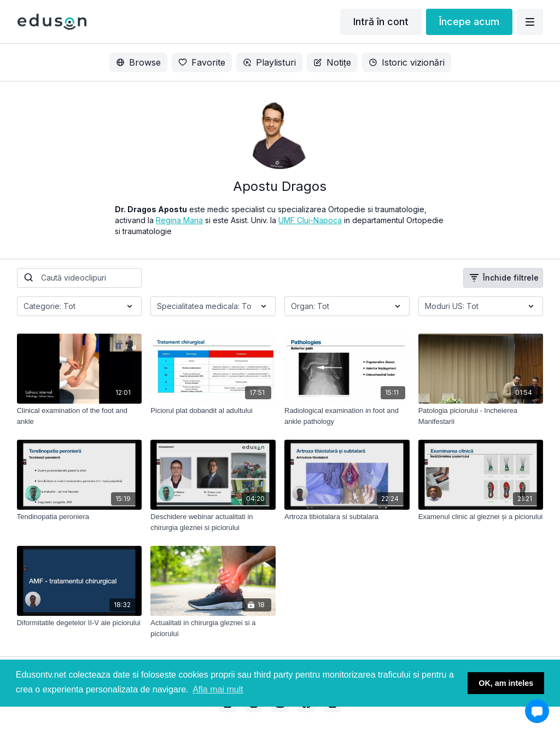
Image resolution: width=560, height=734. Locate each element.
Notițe (332, 62)
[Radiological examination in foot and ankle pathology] (347, 416)
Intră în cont (381, 22)
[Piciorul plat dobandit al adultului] (213, 411)
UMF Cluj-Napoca (310, 220)
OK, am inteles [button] (506, 683)
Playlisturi (269, 62)
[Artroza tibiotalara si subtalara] (347, 517)
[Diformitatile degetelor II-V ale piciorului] (80, 623)
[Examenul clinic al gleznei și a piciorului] (481, 517)
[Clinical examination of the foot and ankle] (80, 416)
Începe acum (469, 22)
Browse (138, 62)
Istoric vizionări (407, 62)
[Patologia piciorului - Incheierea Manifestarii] (481, 416)
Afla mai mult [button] (218, 689)
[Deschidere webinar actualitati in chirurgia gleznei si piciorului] (213, 522)
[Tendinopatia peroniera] (80, 517)
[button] (537, 711)
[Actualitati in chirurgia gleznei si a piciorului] (213, 628)
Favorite (202, 62)
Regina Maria (179, 220)
